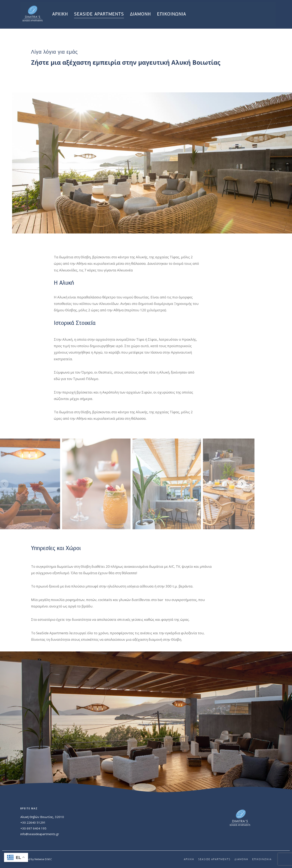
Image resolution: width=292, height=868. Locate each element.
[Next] (225, 484)
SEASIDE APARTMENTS (99, 14)
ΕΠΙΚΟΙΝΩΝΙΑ (172, 14)
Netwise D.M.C (43, 859)
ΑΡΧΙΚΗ (60, 14)
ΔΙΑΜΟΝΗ (140, 14)
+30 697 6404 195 (33, 828)
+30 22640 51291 (33, 822)
